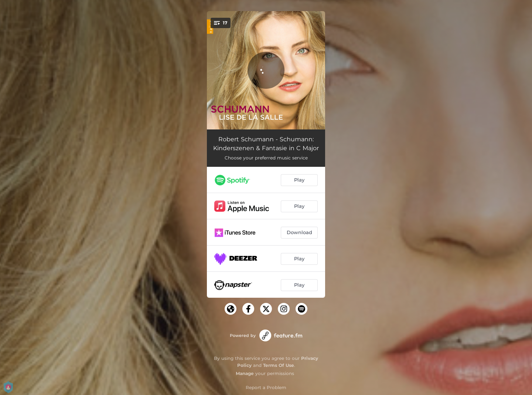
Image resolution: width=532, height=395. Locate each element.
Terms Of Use (279, 365)
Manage (245, 373)
